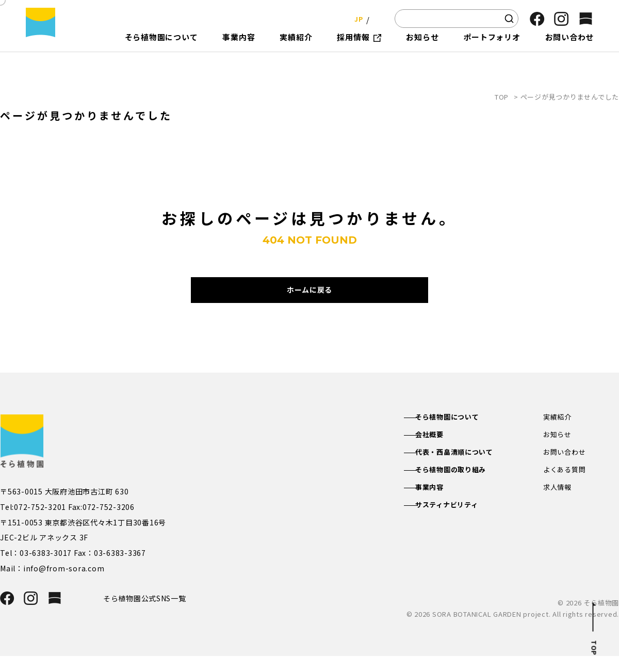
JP (356, 18)
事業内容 (439, 506)
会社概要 (439, 451)
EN (377, 18)
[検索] (509, 19)
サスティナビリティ (457, 524)
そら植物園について (458, 432)
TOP (502, 97)
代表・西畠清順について (465, 469)
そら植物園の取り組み (462, 487)
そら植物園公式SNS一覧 (149, 613)
